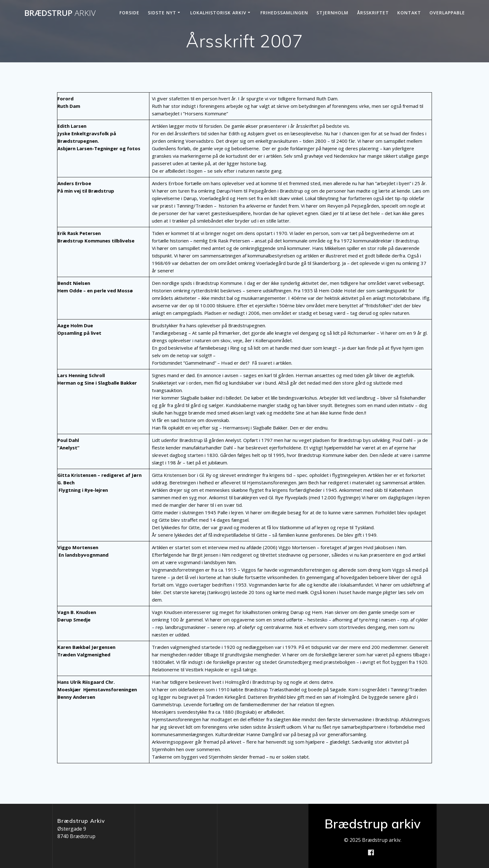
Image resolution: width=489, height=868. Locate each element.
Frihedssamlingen (284, 13)
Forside (129, 13)
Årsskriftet (373, 13)
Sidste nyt (162, 13)
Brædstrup (60, 13)
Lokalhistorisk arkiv (218, 13)
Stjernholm (332, 13)
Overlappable (447, 13)
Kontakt (409, 13)
